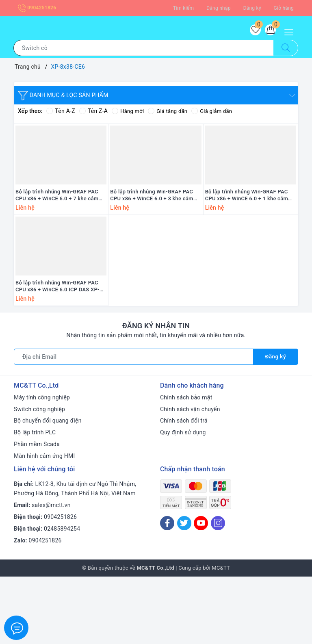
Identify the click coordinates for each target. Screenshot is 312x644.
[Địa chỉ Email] (133, 424)
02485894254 (62, 596)
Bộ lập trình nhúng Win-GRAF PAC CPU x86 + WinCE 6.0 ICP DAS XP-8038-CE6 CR (57, 354)
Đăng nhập (219, 8)
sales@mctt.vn (51, 572)
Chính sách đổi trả (184, 488)
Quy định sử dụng (183, 500)
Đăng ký (252, 8)
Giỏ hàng (284, 8)
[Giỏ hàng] (269, 31)
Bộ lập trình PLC (35, 500)
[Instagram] (218, 591)
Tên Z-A (93, 113)
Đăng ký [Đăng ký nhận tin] (275, 424)
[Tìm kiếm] (286, 50)
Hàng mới (129, 113)
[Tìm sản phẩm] (143, 50)
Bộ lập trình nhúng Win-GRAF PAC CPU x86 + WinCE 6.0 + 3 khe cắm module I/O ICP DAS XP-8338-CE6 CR (152, 230)
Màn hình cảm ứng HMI (44, 523)
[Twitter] (184, 591)
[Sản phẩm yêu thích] (251, 31)
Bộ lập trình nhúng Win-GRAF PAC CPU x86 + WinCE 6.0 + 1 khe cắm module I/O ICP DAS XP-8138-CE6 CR (247, 230)
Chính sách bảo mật (186, 465)
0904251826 (37, 8)
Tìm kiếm (184, 8)
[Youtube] (201, 591)
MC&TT (221, 635)
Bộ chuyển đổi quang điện (48, 488)
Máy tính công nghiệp (42, 465)
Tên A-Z (61, 113)
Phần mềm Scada (37, 512)
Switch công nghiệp (39, 477)
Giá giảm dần (217, 113)
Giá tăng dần (171, 113)
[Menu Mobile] (291, 31)
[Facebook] (167, 591)
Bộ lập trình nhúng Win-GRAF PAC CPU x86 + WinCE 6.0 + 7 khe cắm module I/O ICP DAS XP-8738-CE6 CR (57, 230)
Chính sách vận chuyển (190, 477)
